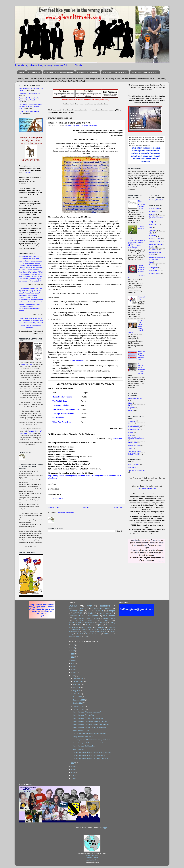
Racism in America (155, 244)
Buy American (154, 211)
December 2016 (79, 709)
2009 (73, 654)
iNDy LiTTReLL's (134, 454)
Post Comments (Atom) (66, 512)
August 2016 (78, 697)
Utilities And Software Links (88, 72)
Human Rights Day (77, 360)
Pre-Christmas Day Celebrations (66, 409)
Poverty (79, 636)
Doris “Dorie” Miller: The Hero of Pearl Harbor (141, 369)
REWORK (99, 611)
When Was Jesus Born (62, 422)
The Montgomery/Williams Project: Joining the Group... (92, 752)
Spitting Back (133, 467)
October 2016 (78, 703)
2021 (73, 775)
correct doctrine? (27, 364)
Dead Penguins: (78, 749)
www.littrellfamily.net (92, 860)
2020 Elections (154, 209)
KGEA (131, 435)
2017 (73, 763)
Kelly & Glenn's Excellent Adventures (59, 72)
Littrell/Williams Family (136, 438)
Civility (151, 222)
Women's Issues (154, 273)
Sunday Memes (154, 270)
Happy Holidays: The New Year (84, 715)
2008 (73, 651)
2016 (73, 676)
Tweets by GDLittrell (156, 200)
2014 (73, 669)
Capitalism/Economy (156, 217)
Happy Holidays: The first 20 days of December (89, 727)
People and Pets (134, 446)
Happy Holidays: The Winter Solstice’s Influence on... (91, 724)
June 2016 (77, 694)
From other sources (135, 398)
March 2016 (78, 684)
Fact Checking (133, 464)
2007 (73, 648)
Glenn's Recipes (92, 855)
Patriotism (152, 236)
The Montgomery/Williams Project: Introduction (89, 734)
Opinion (131, 411)
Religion (152, 247)
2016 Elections (109, 616)
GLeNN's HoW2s (92, 858)
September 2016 (79, 700)
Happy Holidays (134, 430)
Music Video (133, 443)
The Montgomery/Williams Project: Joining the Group (91, 740)
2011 (73, 660)
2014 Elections (108, 634)
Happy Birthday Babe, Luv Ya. (83, 737)
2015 (73, 672)
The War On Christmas (90, 125)
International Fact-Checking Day (30, 93)
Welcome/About (34, 72)
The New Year (58, 418)
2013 (73, 666)
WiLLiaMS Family (135, 451)
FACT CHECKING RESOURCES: (145, 72)
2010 (73, 657)
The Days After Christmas (63, 414)
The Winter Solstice (61, 405)
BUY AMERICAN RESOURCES (115, 72)
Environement (154, 224)
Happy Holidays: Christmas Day (84, 746)
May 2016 (77, 691)
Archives (79, 625)
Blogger (105, 828)
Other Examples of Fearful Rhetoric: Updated (141, 205)
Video (130, 448)
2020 (73, 772)
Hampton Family (134, 427)
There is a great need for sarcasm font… (142, 356)
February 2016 (79, 681)
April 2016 (77, 688)
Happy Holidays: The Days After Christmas (88, 718)
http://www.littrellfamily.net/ (147, 488)
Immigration (153, 230)
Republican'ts (153, 250)
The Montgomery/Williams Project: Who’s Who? (89, 755)
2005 (73, 645)
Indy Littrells (80, 634)
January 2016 (78, 678)
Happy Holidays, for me (62, 397)
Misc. (130, 403)
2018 (73, 766)
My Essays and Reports (73, 125)
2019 (73, 769)
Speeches (152, 265)
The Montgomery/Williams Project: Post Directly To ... (91, 758)
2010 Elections (87, 627)
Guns (151, 227)
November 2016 (79, 706)
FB (89, 611)
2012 (73, 663)
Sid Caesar (28, 173)
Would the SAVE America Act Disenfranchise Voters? (29, 99)
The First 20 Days (60, 401)
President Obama (155, 238)
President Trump (154, 241)
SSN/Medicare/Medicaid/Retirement (157, 258)
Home (21, 72)
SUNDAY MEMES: (141, 227)
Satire (151, 262)
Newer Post (54, 508)
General (131, 424)
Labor (151, 233)
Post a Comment (57, 498)
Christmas (132, 421)
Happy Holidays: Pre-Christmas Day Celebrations (90, 721)
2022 (73, 779)
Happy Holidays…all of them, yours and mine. (89, 743)
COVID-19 (152, 214)
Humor (131, 432)
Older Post (118, 508)
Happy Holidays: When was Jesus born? (87, 712)
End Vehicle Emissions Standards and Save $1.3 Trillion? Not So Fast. (31, 107)
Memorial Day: (141, 298)
